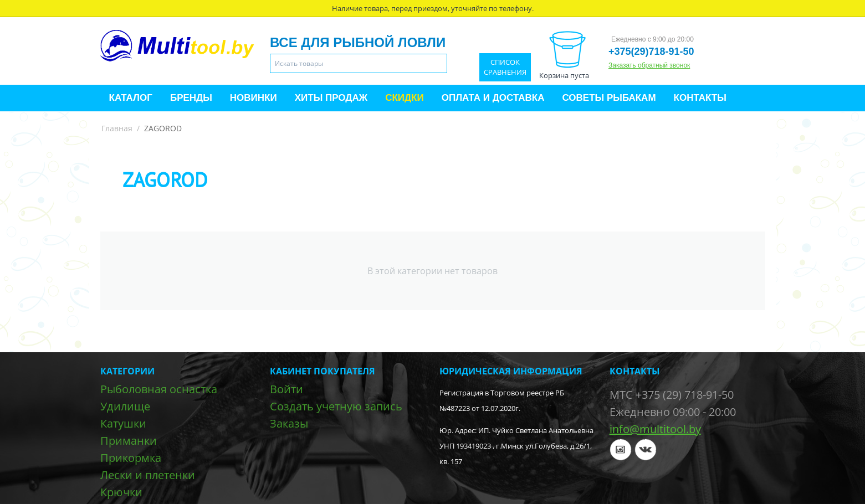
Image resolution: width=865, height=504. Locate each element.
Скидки (405, 98)
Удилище (125, 406)
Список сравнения (505, 67)
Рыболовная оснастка (159, 389)
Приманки (129, 441)
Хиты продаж (331, 98)
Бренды (191, 98)
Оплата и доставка (493, 98)
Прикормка (131, 458)
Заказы (289, 423)
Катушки (123, 423)
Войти (286, 389)
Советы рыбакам (609, 98)
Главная (117, 128)
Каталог (131, 98)
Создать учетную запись (336, 406)
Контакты (700, 98)
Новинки (254, 98)
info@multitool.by (655, 429)
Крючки (121, 492)
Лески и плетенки (148, 475)
